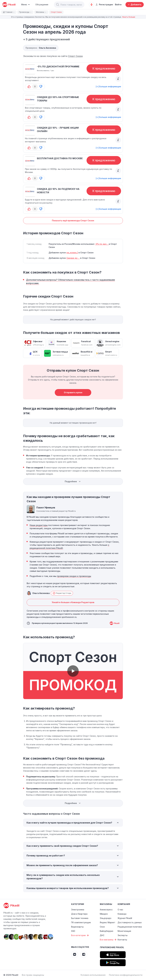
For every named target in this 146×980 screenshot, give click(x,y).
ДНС (102, 935)
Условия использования (93, 975)
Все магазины (108, 940)
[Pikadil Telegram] (84, 954)
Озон (102, 927)
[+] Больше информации (108, 86)
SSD (73, 931)
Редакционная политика (130, 927)
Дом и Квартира (79, 914)
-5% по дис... (102, 244)
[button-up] (29, 87)
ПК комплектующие (81, 922)
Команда (122, 914)
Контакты (122, 940)
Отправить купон (73, 392)
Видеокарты (77, 927)
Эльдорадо (106, 918)
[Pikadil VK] (75, 954)
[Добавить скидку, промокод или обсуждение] (135, 5)
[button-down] (41, 87)
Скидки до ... (73, 258)
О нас (120, 910)
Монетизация (124, 931)
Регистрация (104, 5)
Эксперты (123, 935)
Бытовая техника (80, 918)
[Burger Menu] (25, 5)
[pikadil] (9, 5)
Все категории (80, 935)
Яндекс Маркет (108, 922)
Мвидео (104, 914)
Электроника (78, 910)
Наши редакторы (39, 525)
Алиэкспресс (106, 910)
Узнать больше (129, 17)
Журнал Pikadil (125, 918)
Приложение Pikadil (112, 947)
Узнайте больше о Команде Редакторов (73, 602)
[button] (58, 5)
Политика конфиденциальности (126, 975)
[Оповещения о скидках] (92, 5)
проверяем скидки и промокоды (74, 576)
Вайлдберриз (107, 931)
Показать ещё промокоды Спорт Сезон (73, 221)
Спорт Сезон (75, 56)
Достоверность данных (130, 922)
